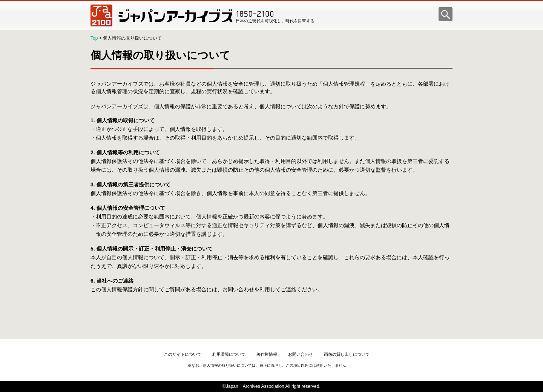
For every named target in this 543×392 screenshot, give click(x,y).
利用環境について (229, 354)
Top (94, 38)
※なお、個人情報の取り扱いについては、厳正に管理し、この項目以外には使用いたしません (267, 365)
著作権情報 (267, 354)
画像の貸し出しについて (347, 354)
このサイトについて (183, 354)
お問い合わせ (301, 354)
